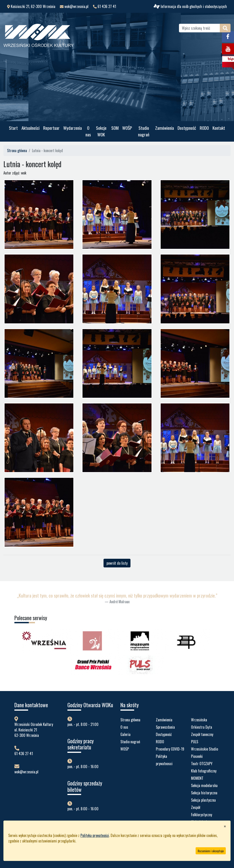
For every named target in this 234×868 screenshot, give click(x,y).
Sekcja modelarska (204, 785)
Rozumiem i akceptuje (211, 851)
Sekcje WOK (101, 131)
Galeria (125, 734)
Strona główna (17, 151)
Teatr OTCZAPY (202, 764)
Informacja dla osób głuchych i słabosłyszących (190, 6)
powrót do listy (117, 563)
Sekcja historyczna (204, 793)
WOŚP (127, 128)
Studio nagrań (144, 131)
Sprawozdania (165, 727)
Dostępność (187, 128)
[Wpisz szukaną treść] (199, 28)
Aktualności (31, 128)
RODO (204, 128)
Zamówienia (165, 128)
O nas (88, 131)
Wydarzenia (73, 128)
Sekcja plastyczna (203, 800)
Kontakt (219, 128)
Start (13, 128)
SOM (115, 128)
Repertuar (51, 128)
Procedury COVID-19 (170, 749)
